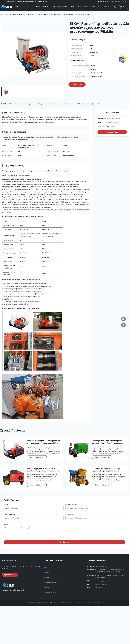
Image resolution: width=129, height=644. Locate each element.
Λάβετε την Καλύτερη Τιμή (37, 457)
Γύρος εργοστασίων (60, 7)
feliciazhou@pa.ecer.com (120, 2)
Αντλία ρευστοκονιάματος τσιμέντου (24, 14)
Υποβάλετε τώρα (64, 543)
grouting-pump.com (101, 568)
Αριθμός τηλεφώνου (10, 515)
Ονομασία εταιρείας (71, 505)
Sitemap (47, 589)
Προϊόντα (27, 7)
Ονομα (6, 505)
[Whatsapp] (123, 325)
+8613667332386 (111, 123)
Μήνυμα (7, 525)
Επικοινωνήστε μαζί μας (51, 584)
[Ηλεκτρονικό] (123, 319)
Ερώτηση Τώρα (112, 132)
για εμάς (47, 574)
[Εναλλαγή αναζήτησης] (115, 7)
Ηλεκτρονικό (69, 515)
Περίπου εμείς (42, 7)
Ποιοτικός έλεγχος (79, 7)
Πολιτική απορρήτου (50, 594)
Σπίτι (17, 7)
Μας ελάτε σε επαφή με (100, 7)
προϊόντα (8, 14)
